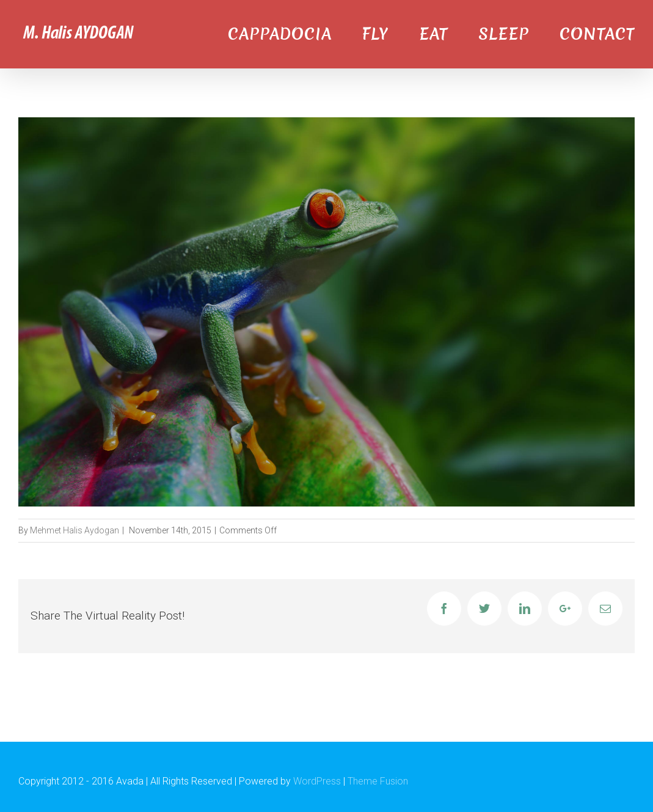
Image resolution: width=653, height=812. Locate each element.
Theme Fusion (378, 781)
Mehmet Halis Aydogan (75, 530)
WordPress (317, 781)
